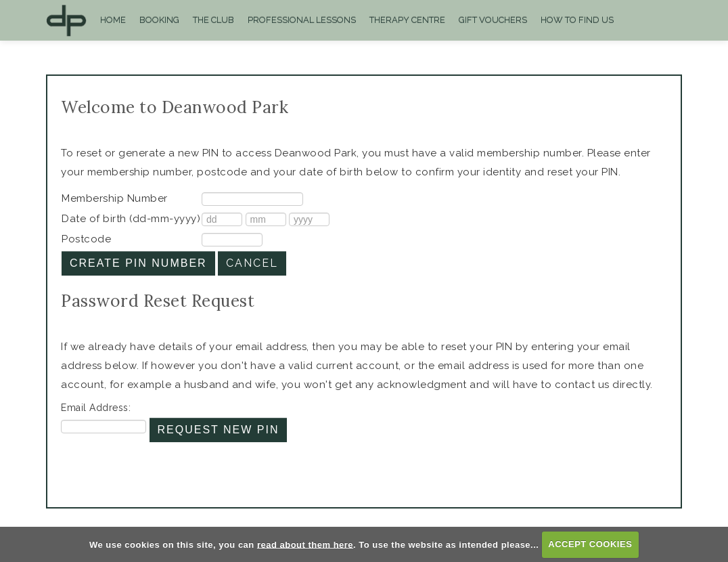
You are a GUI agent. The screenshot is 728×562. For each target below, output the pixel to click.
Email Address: (96, 408)
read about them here (305, 544)
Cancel (252, 263)
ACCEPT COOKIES (590, 544)
